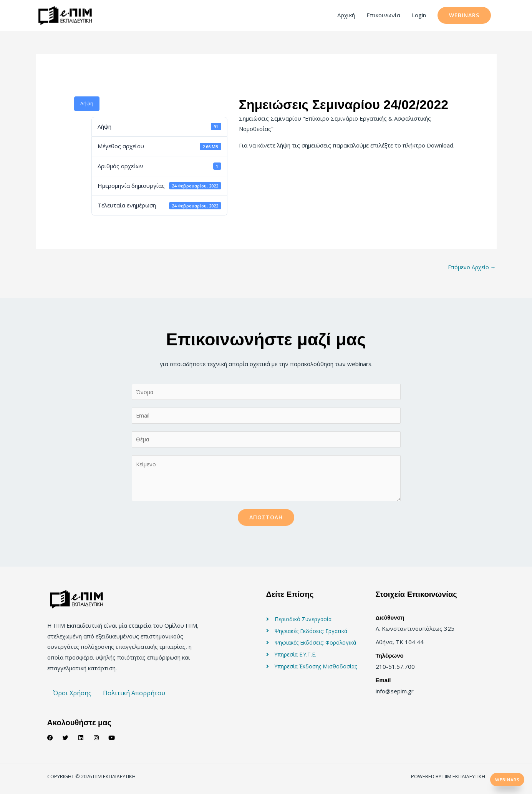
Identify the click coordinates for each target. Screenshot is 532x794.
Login (419, 16)
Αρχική (346, 16)
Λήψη (87, 104)
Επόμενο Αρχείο (471, 269)
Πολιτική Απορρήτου (134, 698)
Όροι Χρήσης (72, 698)
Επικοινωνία (383, 16)
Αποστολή (266, 522)
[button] (464, 16)
